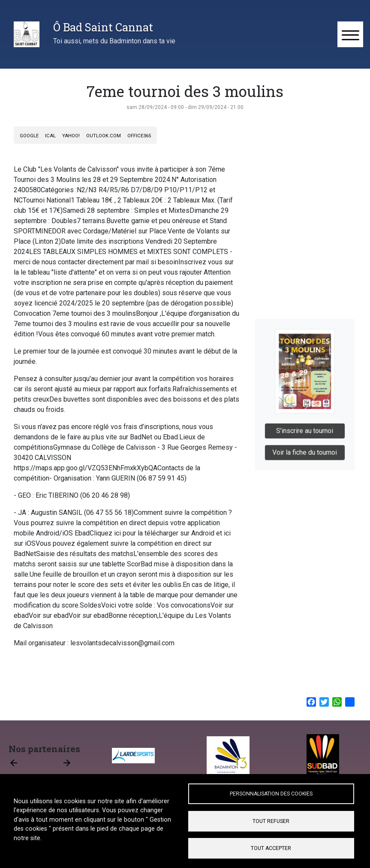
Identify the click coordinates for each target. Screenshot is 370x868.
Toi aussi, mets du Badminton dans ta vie (114, 41)
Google (29, 136)
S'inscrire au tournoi (305, 428)
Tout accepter (271, 848)
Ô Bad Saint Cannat (103, 27)
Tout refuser (271, 821)
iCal (50, 136)
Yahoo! (71, 136)
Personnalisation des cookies (271, 794)
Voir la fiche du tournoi (305, 448)
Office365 (139, 136)
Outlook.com (104, 136)
